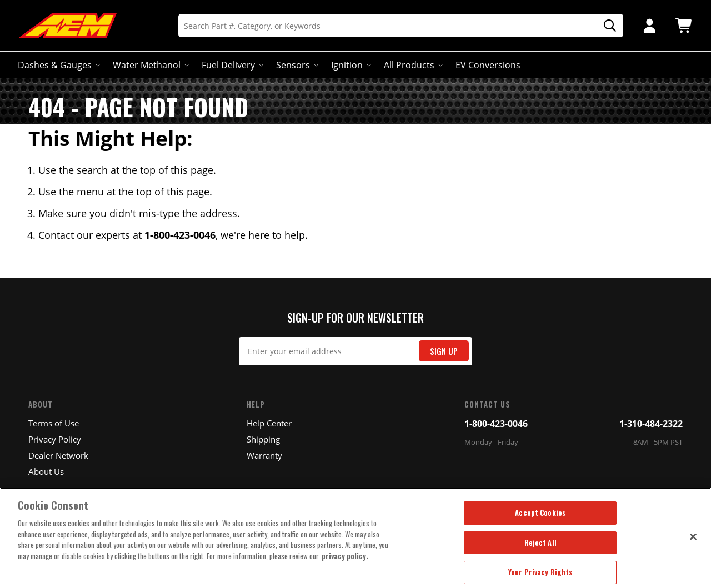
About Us (46, 471)
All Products (412, 65)
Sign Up (444, 351)
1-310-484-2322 (651, 424)
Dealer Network (58, 455)
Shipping (263, 439)
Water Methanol (150, 65)
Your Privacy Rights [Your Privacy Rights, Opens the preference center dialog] (540, 572)
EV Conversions (488, 65)
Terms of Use (54, 423)
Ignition (350, 65)
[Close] (693, 536)
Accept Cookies (540, 512)
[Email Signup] (356, 351)
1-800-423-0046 (496, 424)
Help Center (269, 423)
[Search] (401, 26)
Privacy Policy (55, 439)
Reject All (540, 542)
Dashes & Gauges (58, 65)
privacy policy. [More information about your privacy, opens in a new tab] (345, 556)
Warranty (264, 455)
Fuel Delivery (232, 65)
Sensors (296, 65)
